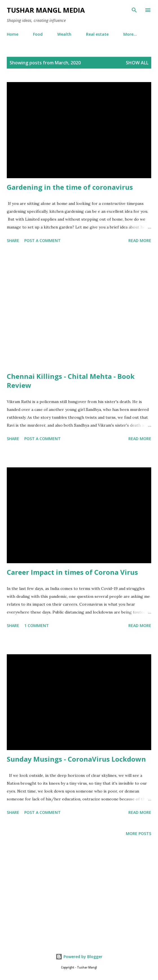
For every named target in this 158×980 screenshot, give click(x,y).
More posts (139, 833)
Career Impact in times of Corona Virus (72, 572)
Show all (137, 63)
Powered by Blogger (79, 957)
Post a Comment (42, 240)
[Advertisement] (79, 309)
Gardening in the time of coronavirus (70, 187)
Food (38, 34)
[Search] (134, 10)
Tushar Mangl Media (46, 10)
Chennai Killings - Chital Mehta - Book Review (71, 381)
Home (13, 34)
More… (130, 34)
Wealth (64, 34)
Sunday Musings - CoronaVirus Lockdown (76, 759)
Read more (140, 240)
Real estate (97, 34)
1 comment (37, 625)
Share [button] (13, 240)
